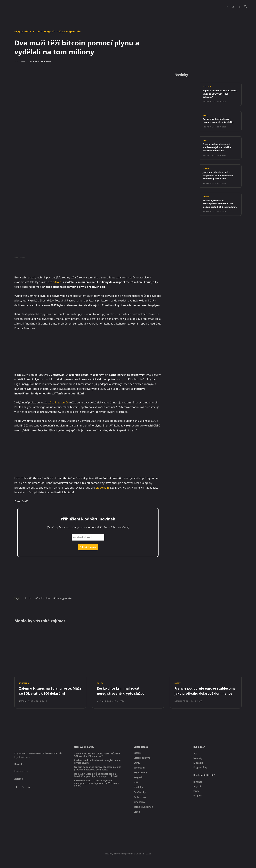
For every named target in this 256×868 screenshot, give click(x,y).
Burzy (206, 117)
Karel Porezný (42, 62)
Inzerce (19, 786)
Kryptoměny (23, 31)
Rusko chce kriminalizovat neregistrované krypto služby (220, 122)
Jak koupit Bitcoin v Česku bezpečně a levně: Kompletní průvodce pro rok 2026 (220, 178)
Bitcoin (38, 31)
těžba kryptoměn (63, 598)
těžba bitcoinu (42, 598)
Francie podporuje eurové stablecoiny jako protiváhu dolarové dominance (219, 149)
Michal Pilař (209, 104)
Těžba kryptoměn (69, 31)
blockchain (102, 488)
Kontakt (19, 772)
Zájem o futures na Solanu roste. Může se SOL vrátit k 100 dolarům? (219, 96)
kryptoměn (62, 402)
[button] (246, 7)
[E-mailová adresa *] (88, 537)
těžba (51, 402)
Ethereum (208, 89)
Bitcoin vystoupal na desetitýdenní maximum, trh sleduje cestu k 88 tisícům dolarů (220, 208)
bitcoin (57, 282)
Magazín (50, 31)
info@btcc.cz (21, 779)
